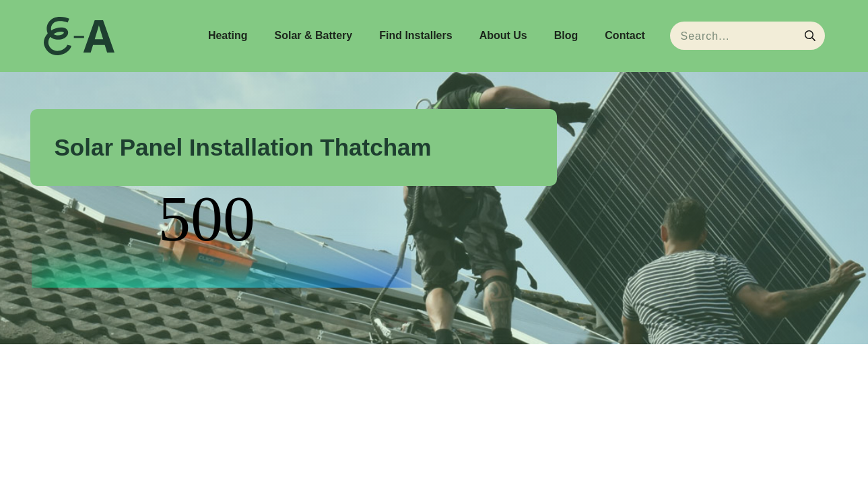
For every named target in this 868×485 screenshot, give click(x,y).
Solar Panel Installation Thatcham (243, 147)
